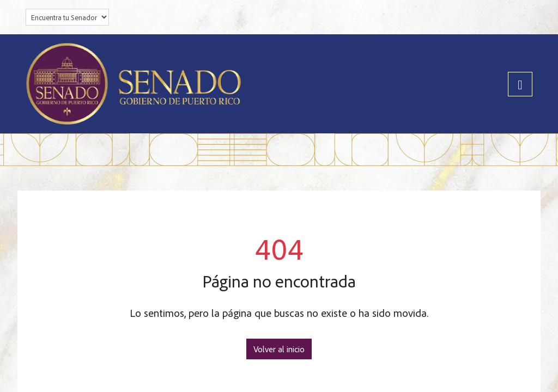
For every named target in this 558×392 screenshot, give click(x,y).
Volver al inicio (279, 349)
